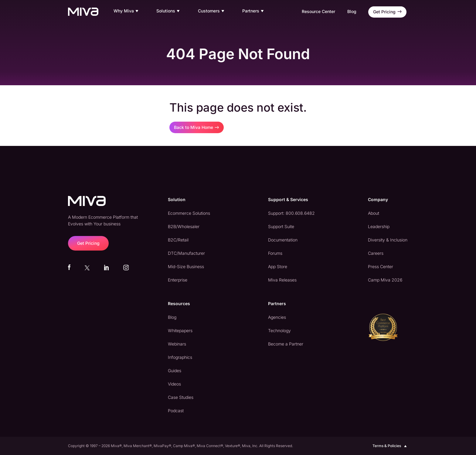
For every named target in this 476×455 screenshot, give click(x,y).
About (374, 213)
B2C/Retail (178, 240)
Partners (254, 11)
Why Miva (127, 11)
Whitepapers (180, 330)
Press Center (381, 266)
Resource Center (318, 11)
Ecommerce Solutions (189, 213)
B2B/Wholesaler (184, 226)
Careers (376, 253)
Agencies (277, 317)
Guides (175, 371)
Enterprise (178, 280)
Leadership (379, 226)
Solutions (169, 11)
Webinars (177, 344)
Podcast (176, 411)
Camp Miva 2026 (385, 280)
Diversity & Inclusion (388, 240)
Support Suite (281, 226)
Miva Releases (282, 280)
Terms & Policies (390, 446)
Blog (352, 11)
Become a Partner (286, 344)
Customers (212, 11)
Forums (275, 253)
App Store (278, 266)
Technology (279, 330)
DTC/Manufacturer (186, 253)
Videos (174, 384)
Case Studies (181, 397)
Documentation (283, 240)
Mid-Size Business (186, 266)
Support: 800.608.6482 (291, 213)
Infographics (180, 357)
